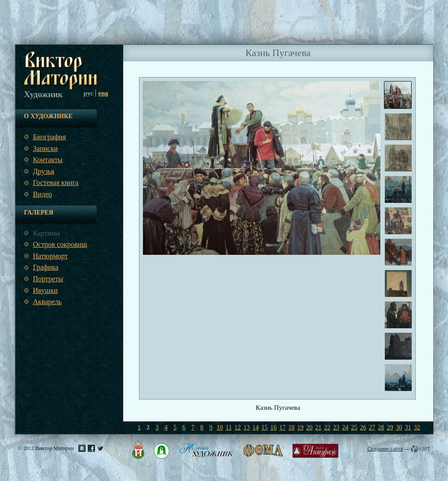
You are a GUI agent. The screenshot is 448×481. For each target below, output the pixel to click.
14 (256, 427)
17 (283, 427)
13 (247, 427)
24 (345, 427)
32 (417, 427)
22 (327, 427)
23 (336, 427)
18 (292, 427)
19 (301, 427)
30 (399, 427)
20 (310, 427)
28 (381, 427)
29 (390, 427)
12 (238, 427)
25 (354, 427)
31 (408, 427)
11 (229, 427)
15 (265, 427)
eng (103, 93)
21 (319, 427)
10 (220, 427)
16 (274, 427)
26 (363, 427)
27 (372, 427)
